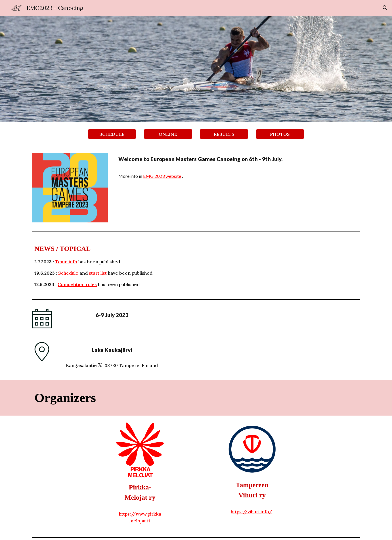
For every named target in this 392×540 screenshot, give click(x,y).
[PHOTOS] (280, 134)
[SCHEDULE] (112, 134)
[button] (385, 8)
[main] (238, 167)
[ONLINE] (168, 134)
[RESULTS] (224, 134)
